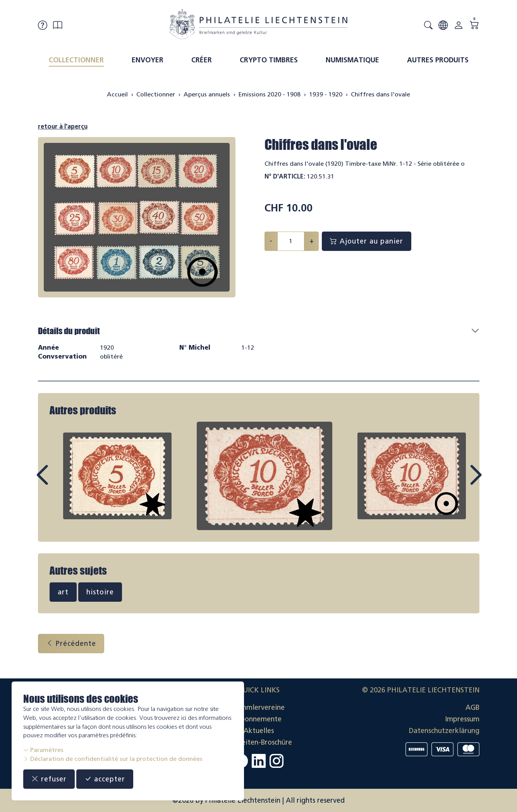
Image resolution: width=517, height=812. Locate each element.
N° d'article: (285, 176)
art (63, 592)
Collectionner (76, 60)
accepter (105, 779)
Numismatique (352, 60)
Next (458, 482)
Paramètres (43, 750)
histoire (100, 592)
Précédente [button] (71, 644)
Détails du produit (69, 331)
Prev (60, 482)
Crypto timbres (269, 60)
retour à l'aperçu (63, 126)
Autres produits (438, 60)
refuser (49, 779)
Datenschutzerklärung (444, 731)
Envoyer (148, 60)
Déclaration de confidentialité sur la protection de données (113, 759)
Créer (202, 60)
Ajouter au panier (367, 241)
